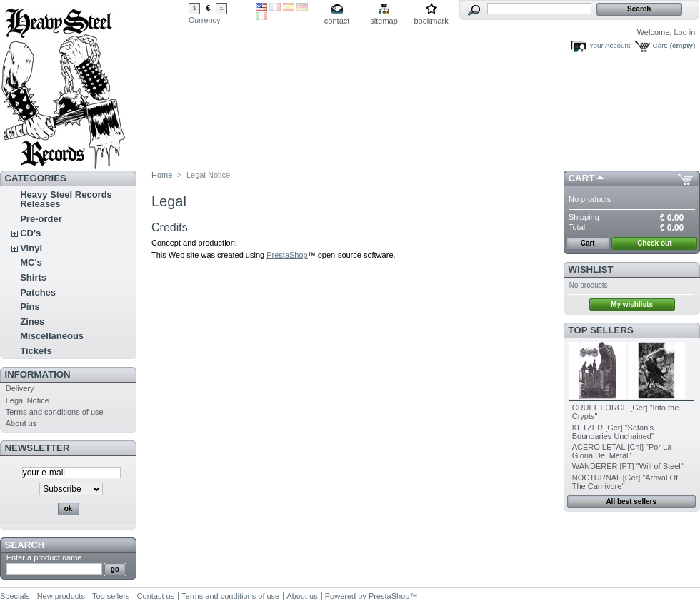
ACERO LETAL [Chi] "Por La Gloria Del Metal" (622, 451)
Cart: (660, 45)
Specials (15, 596)
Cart (582, 178)
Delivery (20, 388)
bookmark (431, 21)
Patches (38, 292)
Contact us (156, 596)
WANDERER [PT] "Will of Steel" (628, 466)
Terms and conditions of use (55, 412)
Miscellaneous (52, 336)
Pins (30, 307)
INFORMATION (38, 374)
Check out (654, 243)
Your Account (610, 45)
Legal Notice (27, 400)
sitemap (384, 21)
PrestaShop (287, 255)
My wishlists (632, 304)
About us (21, 423)
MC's (31, 262)
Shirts (33, 277)
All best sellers (631, 501)
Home (162, 175)
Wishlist (591, 269)
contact (337, 21)
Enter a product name (44, 557)
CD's (30, 233)
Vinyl (31, 248)
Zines (32, 322)
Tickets (36, 351)
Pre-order (41, 219)
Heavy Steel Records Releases (66, 199)
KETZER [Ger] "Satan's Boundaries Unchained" (613, 432)
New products (61, 596)
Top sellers (601, 330)
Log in (684, 32)
